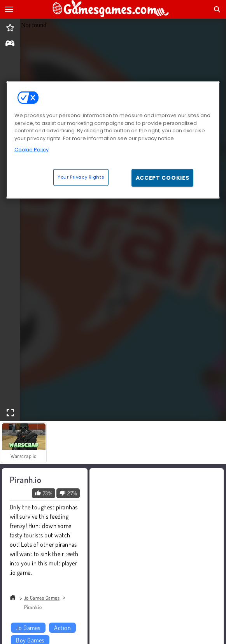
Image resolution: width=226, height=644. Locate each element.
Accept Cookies (163, 177)
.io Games (28, 628)
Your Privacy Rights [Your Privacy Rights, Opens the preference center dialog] (81, 177)
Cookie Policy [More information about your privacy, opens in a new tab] (32, 150)
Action (62, 628)
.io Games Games (42, 598)
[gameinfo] (10, 44)
